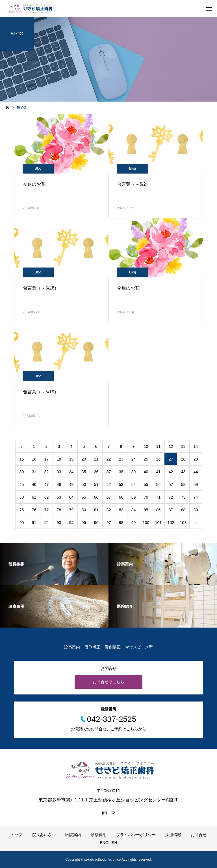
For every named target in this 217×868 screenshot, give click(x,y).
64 (71, 497)
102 (171, 523)
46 (34, 485)
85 (146, 510)
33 (59, 472)
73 (183, 497)
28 (183, 459)
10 (146, 446)
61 (34, 497)
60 (22, 497)
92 (47, 523)
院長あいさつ (44, 835)
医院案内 (73, 835)
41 (159, 472)
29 (196, 459)
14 (196, 446)
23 (121, 459)
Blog (38, 168)
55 (146, 485)
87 (171, 510)
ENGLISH (108, 843)
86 (159, 510)
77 (47, 510)
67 (109, 497)
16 (34, 459)
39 (134, 472)
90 (22, 523)
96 (96, 523)
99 (134, 523)
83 (121, 510)
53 (121, 485)
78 (59, 510)
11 (159, 446)
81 (96, 510)
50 (84, 485)
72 (171, 497)
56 (159, 485)
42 (171, 472)
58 (183, 485)
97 (109, 523)
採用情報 (173, 835)
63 (59, 497)
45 (22, 485)
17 (47, 459)
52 (109, 485)
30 (22, 472)
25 (146, 459)
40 (146, 472)
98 (121, 523)
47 (47, 485)
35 (84, 472)
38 (121, 472)
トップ (16, 835)
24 (134, 459)
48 (59, 485)
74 (196, 497)
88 (183, 510)
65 (84, 497)
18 (59, 459)
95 (84, 523)
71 (159, 497)
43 (183, 472)
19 (71, 459)
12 (171, 446)
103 (183, 523)
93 (59, 523)
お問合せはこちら (108, 682)
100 (146, 523)
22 (109, 459)
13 (183, 446)
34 (71, 472)
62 (47, 497)
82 (109, 510)
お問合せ (199, 835)
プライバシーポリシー (136, 835)
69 (134, 497)
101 (158, 523)
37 (109, 472)
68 (121, 497)
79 (71, 510)
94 (71, 523)
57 (171, 485)
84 (134, 510)
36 (96, 472)
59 (196, 485)
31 (34, 472)
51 (96, 485)
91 (34, 523)
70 (146, 497)
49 (71, 485)
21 (96, 459)
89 (196, 510)
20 (84, 459)
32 (47, 472)
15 (22, 459)
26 (159, 459)
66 (96, 497)
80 (84, 510)
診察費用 (99, 835)
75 (22, 510)
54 (134, 485)
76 (34, 510)
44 (196, 472)
